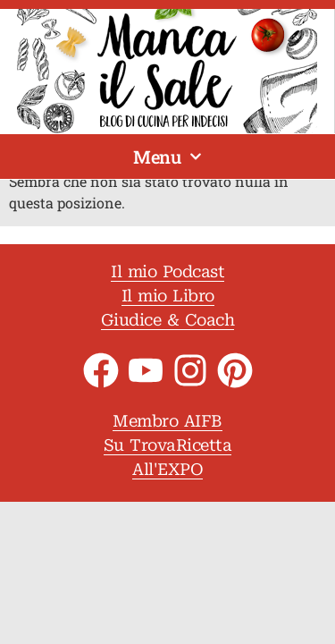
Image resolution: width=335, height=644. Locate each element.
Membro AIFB (167, 421)
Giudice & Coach (168, 320)
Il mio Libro (168, 296)
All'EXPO (167, 469)
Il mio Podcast (167, 271)
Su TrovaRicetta (168, 445)
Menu (167, 157)
